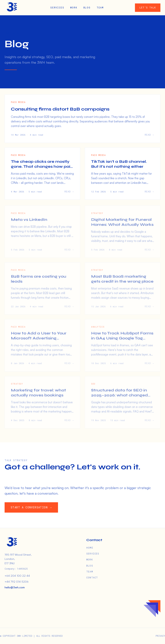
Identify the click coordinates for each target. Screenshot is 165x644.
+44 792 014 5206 (17, 582)
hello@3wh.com (15, 587)
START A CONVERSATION (32, 507)
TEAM (100, 7)
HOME (90, 548)
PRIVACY (160, 636)
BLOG (87, 7)
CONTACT (92, 577)
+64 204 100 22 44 (17, 576)
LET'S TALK (148, 7)
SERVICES (57, 7)
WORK (74, 7)
